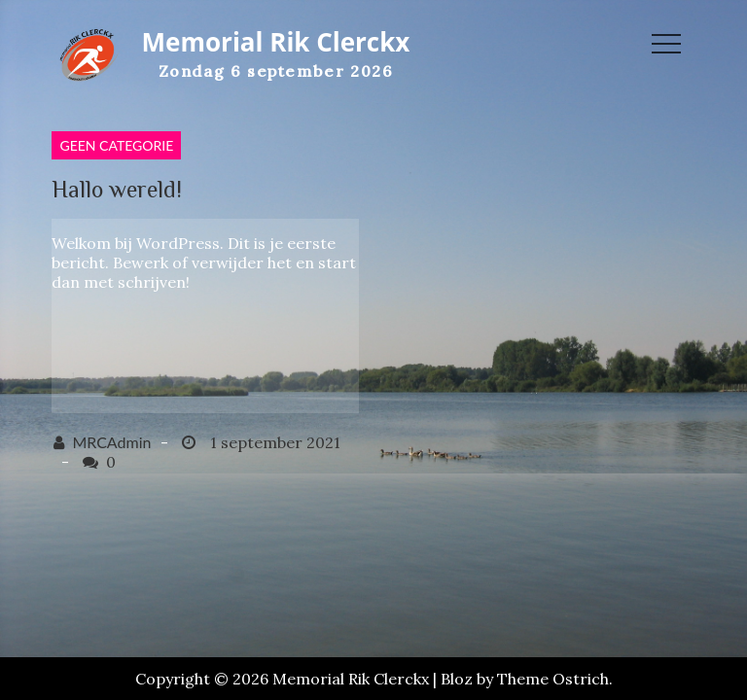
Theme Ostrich (553, 679)
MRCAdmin (111, 442)
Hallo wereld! (117, 189)
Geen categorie (116, 145)
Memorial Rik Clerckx (276, 42)
